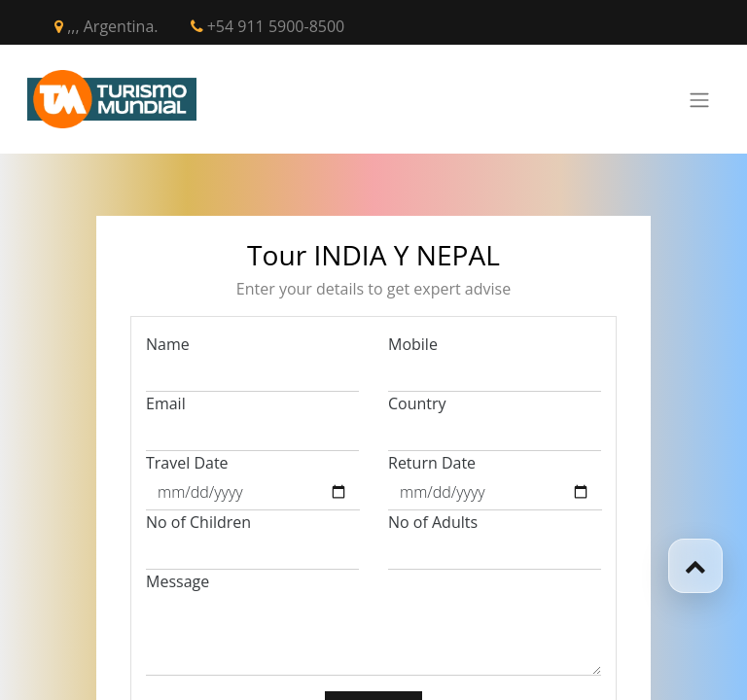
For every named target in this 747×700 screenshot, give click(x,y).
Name (168, 344)
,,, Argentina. (107, 26)
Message (178, 581)
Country (417, 403)
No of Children (198, 522)
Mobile (413, 344)
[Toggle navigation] (699, 99)
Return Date (432, 463)
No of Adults (433, 522)
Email (166, 403)
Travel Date (187, 463)
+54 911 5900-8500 (268, 26)
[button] (695, 566)
